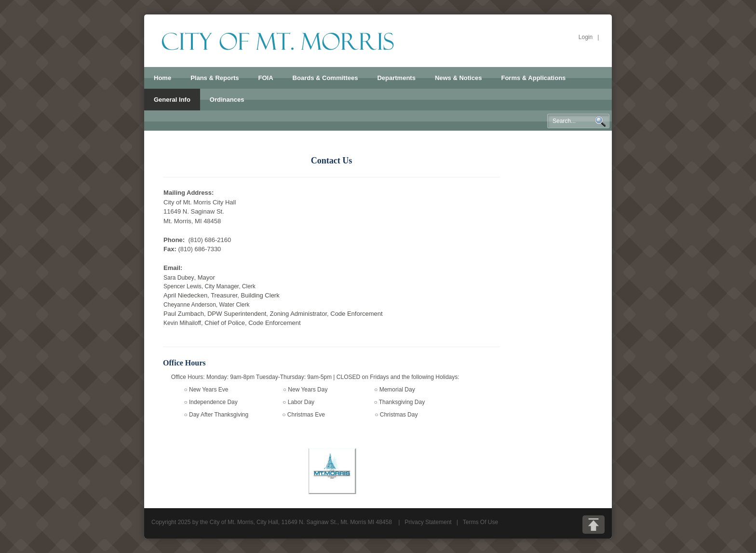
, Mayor (204, 277)
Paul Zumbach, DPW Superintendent (215, 314)
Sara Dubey (179, 278)
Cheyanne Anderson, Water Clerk (206, 305)
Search (600, 121)
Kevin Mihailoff (232, 323)
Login (586, 37)
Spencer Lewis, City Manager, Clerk (209, 286)
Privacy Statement (428, 522)
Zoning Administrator (299, 314)
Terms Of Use (480, 522)
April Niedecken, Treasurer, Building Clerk (222, 295)
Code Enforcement (356, 314)
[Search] (578, 121)
